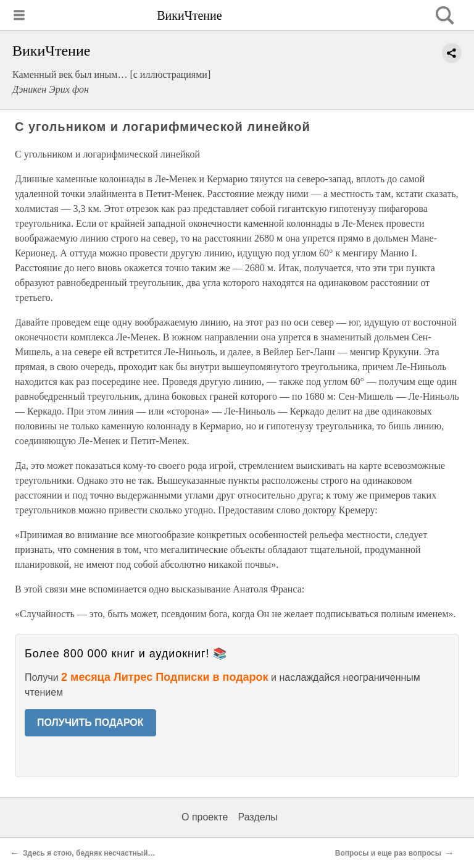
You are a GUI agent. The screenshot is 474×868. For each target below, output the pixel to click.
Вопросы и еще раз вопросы (388, 853)
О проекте (205, 817)
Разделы (257, 817)
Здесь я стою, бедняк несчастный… (89, 853)
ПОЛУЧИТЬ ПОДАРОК (90, 723)
